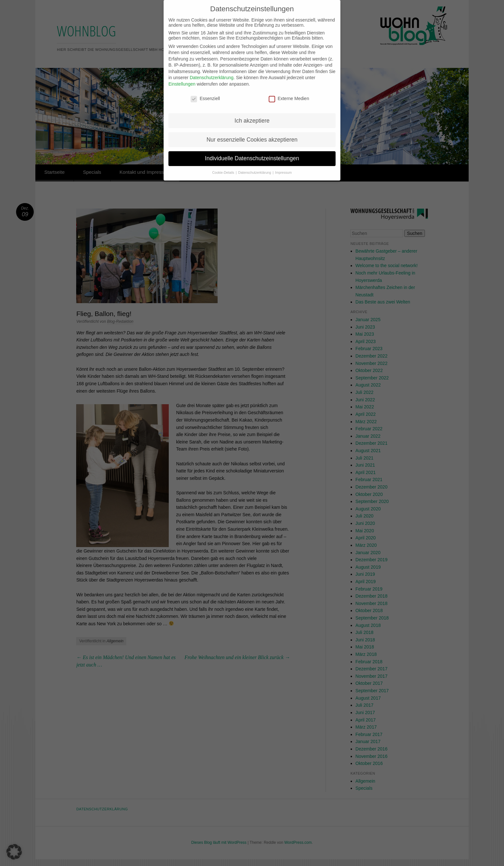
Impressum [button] (283, 166)
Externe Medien (289, 92)
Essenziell (205, 92)
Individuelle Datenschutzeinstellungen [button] (252, 152)
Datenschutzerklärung (212, 71)
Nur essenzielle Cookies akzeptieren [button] (252, 133)
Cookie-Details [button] (224, 166)
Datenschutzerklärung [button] (255, 166)
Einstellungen (182, 78)
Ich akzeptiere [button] (252, 114)
